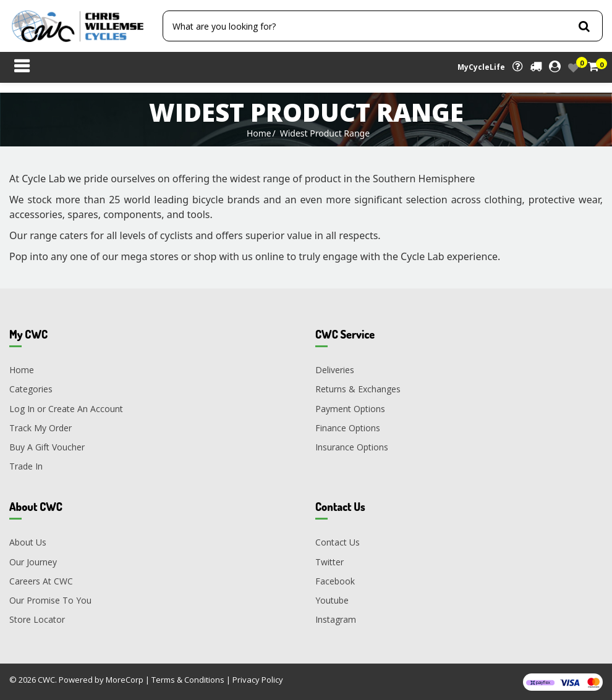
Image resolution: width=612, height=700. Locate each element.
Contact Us (338, 542)
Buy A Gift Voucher (47, 447)
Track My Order (40, 428)
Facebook (335, 581)
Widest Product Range (325, 133)
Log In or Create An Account (66, 409)
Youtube (332, 600)
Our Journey (33, 562)
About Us (28, 542)
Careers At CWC (41, 581)
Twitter (329, 562)
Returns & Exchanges (358, 389)
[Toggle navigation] (22, 67)
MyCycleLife (481, 67)
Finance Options (348, 428)
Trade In (26, 466)
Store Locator (37, 619)
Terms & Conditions (188, 680)
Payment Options (350, 409)
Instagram (336, 619)
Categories (31, 389)
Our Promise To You (50, 600)
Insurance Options (352, 447)
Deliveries (335, 370)
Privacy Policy (258, 680)
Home (259, 133)
